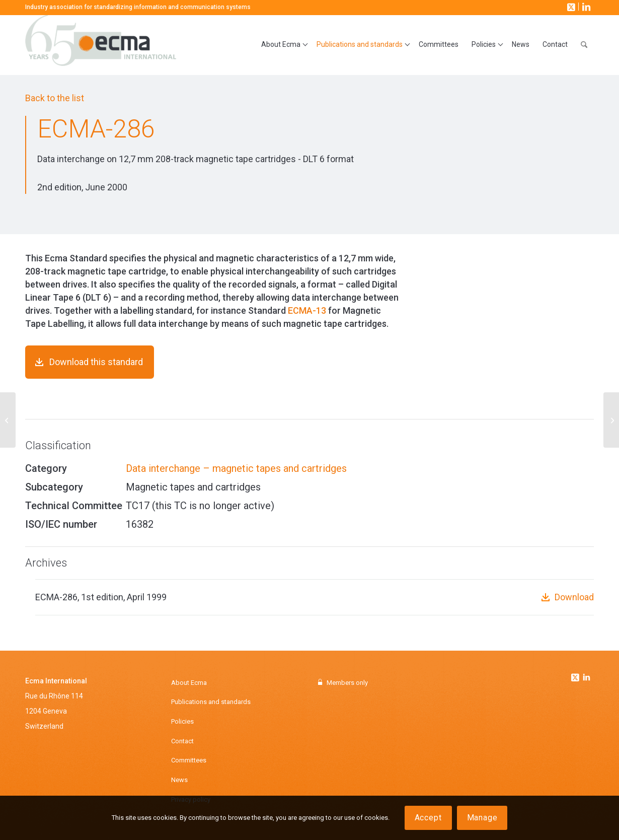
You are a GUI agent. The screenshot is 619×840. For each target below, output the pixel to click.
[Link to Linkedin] (586, 678)
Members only (347, 683)
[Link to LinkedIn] (585, 7)
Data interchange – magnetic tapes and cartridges (236, 468)
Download (574, 597)
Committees (189, 760)
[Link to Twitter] (576, 675)
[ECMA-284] (8, 420)
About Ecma (189, 683)
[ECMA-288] (611, 420)
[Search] (584, 45)
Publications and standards (211, 702)
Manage (482, 818)
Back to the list (55, 98)
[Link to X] (570, 7)
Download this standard (96, 362)
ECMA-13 (307, 310)
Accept (428, 818)
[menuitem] (282, 45)
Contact (182, 741)
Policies (182, 721)
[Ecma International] (101, 45)
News (179, 780)
